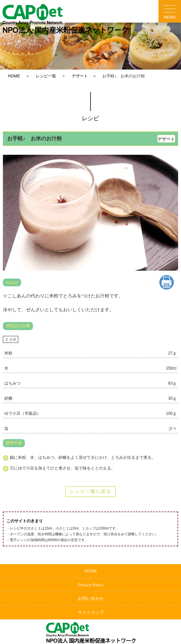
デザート (80, 76)
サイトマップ (91, 612)
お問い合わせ (91, 598)
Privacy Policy (91, 585)
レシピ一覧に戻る (90, 491)
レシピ (90, 118)
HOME (91, 571)
